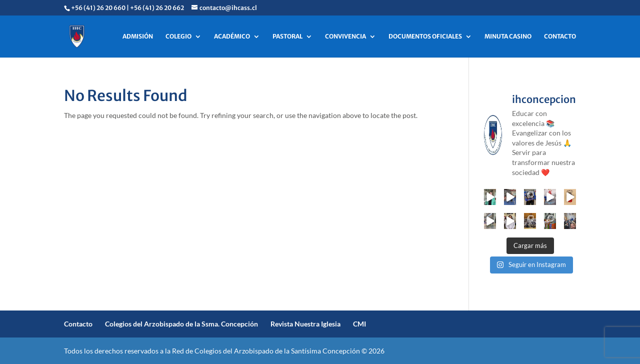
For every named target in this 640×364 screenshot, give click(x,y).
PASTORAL (287, 36)
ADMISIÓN (138, 36)
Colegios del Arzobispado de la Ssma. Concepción (181, 324)
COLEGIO (178, 36)
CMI (359, 324)
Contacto (78, 324)
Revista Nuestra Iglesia (305, 324)
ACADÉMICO (232, 36)
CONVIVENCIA (345, 36)
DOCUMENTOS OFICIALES (425, 36)
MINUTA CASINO (508, 36)
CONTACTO (560, 36)
